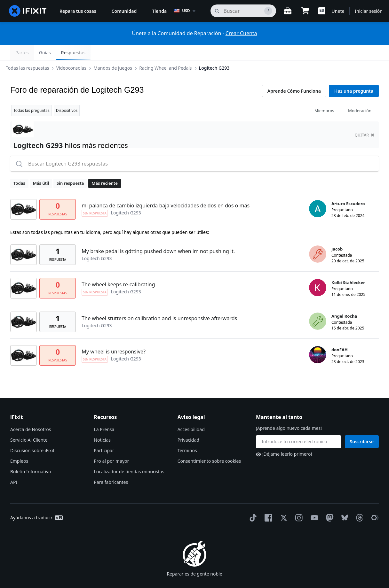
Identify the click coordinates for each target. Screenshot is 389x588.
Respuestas (361, 53)
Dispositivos (67, 95)
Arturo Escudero (348, 188)
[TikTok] (252, 502)
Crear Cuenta (241, 33)
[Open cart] (306, 11)
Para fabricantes (111, 467)
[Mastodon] (329, 502)
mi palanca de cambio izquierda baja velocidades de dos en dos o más (166, 190)
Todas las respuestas (32, 52)
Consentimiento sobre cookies (209, 446)
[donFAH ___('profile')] (318, 339)
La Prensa (104, 414)
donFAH (340, 334)
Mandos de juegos (118, 52)
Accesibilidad (191, 414)
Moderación (360, 95)
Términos (187, 435)
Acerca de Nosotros (31, 414)
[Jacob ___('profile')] (318, 239)
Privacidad (188, 425)
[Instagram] (298, 502)
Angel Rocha (344, 301)
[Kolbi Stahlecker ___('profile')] (318, 272)
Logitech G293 (219, 52)
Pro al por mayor (111, 446)
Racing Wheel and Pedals (171, 52)
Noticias (102, 425)
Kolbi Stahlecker (348, 267)
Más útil (41, 168)
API (14, 467)
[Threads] (358, 502)
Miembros (324, 95)
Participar (104, 435)
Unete (338, 11)
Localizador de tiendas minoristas (129, 456)
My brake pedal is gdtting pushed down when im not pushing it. (158, 236)
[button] (322, 11)
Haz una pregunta (354, 76)
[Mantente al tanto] (298, 426)
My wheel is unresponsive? (114, 336)
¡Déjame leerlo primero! (284, 439)
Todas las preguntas (32, 95)
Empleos (19, 446)
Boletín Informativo (31, 456)
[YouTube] (313, 502)
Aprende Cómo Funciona (294, 76)
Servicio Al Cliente (29, 425)
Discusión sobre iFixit (32, 435)
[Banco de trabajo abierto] (288, 11)
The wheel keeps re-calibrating (118, 269)
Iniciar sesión (369, 11)
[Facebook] (267, 502)
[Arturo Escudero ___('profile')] (318, 193)
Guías (333, 53)
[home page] (28, 11)
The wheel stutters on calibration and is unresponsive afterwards (159, 303)
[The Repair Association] (374, 502)
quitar (364, 120)
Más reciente (104, 168)
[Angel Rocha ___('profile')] (318, 306)
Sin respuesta (70, 168)
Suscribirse (362, 426)
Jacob (337, 234)
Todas (19, 168)
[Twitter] (282, 502)
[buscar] (243, 11)
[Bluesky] (343, 503)
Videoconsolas (76, 52)
